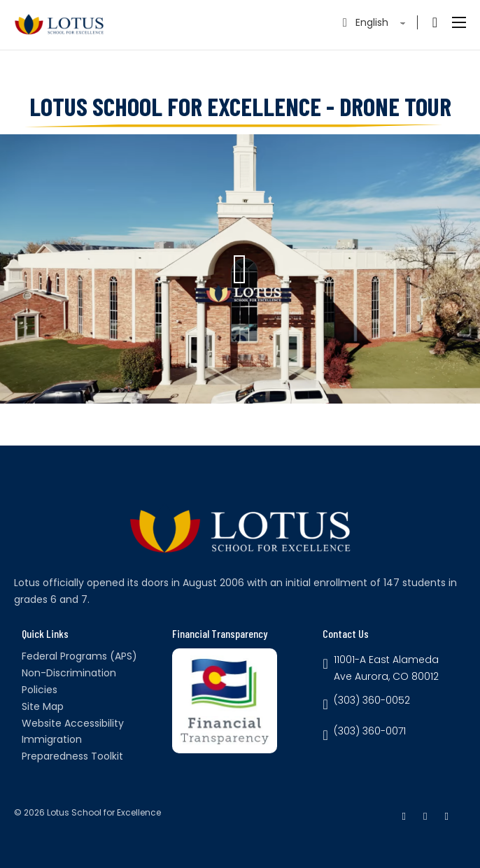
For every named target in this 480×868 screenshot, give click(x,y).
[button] (240, 269)
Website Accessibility (73, 723)
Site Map (43, 706)
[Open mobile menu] (459, 22)
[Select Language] (382, 22)
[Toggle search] (435, 22)
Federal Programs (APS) (79, 656)
